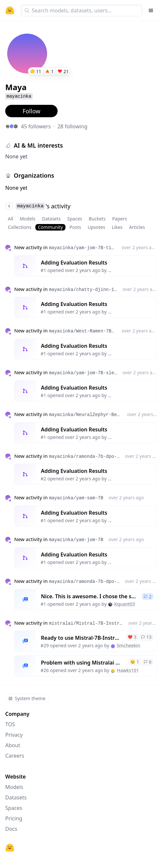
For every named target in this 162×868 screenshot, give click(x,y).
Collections (20, 227)
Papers (120, 219)
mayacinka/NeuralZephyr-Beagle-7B (85, 415)
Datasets (51, 219)
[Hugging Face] (10, 848)
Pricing (14, 818)
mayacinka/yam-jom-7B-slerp (83, 373)
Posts (75, 227)
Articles (137, 227)
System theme (27, 698)
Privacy (14, 735)
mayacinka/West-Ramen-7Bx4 (82, 331)
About (13, 745)
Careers (15, 756)
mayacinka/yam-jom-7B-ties (82, 248)
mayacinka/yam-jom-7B (76, 540)
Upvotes (97, 227)
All (10, 219)
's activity (38, 206)
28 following (72, 126)
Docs (11, 829)
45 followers (36, 126)
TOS (10, 724)
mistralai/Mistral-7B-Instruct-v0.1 (86, 623)
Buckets (97, 219)
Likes (117, 227)
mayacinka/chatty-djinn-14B (83, 290)
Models (27, 219)
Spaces (75, 219)
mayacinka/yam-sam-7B (76, 498)
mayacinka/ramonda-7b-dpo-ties (84, 457)
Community (51, 227)
